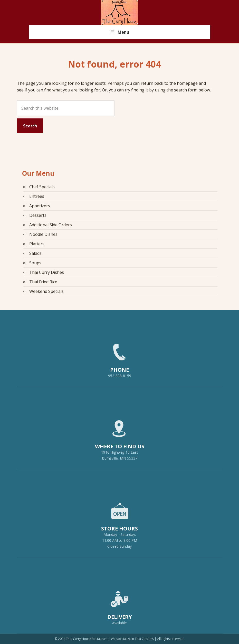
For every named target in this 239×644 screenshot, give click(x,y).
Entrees (37, 196)
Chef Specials (42, 187)
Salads (35, 253)
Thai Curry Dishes (47, 272)
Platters (37, 244)
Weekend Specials (46, 291)
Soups (35, 263)
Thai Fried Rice (43, 282)
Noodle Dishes (43, 234)
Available (119, 623)
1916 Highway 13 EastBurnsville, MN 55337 (120, 438)
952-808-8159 (120, 358)
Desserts (38, 215)
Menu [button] (123, 32)
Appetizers (40, 206)
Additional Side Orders (51, 225)
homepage (187, 83)
